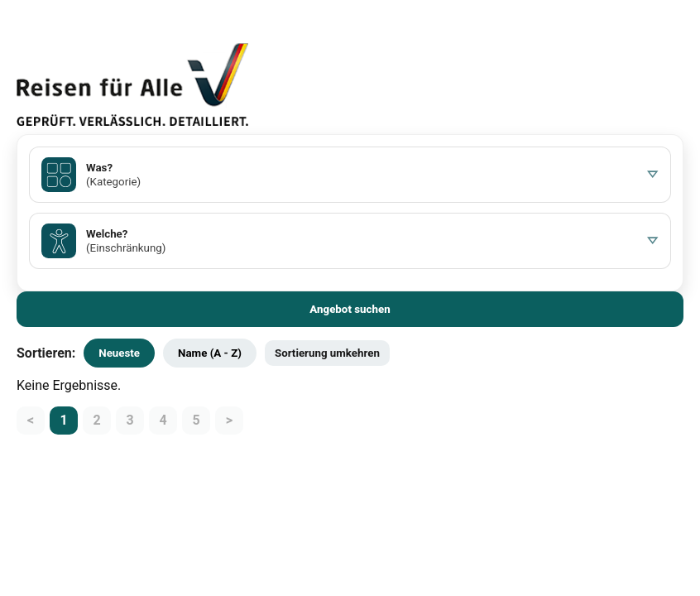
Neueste (119, 353)
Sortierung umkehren (327, 353)
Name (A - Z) (210, 353)
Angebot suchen (350, 309)
